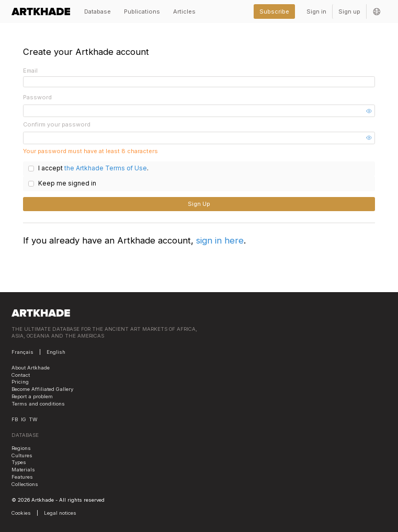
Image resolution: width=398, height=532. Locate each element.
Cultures (22, 453)
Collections (25, 482)
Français (22, 350)
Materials (23, 467)
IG (24, 417)
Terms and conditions (38, 402)
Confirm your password (57, 124)
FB (15, 417)
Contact (21, 373)
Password (37, 97)
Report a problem (32, 394)
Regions (21, 446)
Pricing (20, 380)
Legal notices (60, 511)
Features (22, 475)
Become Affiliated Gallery (42, 387)
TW (33, 417)
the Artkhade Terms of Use (101, 168)
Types (19, 461)
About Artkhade (31, 366)
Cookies (21, 511)
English (56, 350)
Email (30, 71)
